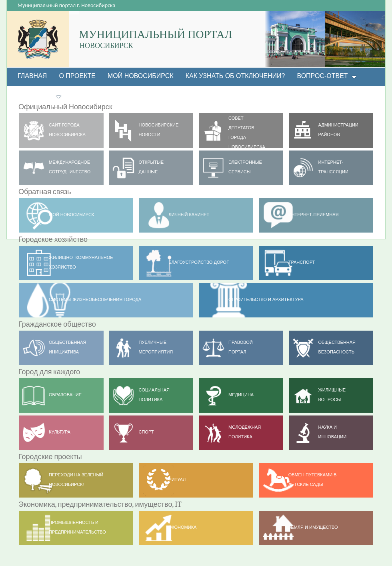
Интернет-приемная (314, 215)
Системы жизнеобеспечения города (95, 299)
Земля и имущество (313, 527)
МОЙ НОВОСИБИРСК (71, 215)
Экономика (182, 527)
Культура (60, 432)
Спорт (146, 432)
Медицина (241, 395)
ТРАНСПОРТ (302, 262)
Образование (65, 395)
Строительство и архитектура (266, 299)
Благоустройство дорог (199, 262)
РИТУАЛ (177, 480)
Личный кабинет (189, 215)
